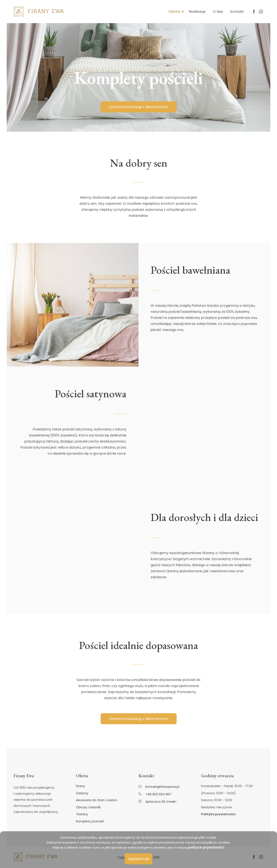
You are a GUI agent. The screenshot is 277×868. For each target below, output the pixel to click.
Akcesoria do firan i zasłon (97, 800)
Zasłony (82, 793)
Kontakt (237, 12)
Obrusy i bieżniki (88, 807)
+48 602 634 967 (155, 794)
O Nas (218, 12)
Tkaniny (82, 814)
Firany (81, 786)
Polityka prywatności (218, 814)
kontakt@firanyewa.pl (159, 786)
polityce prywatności (206, 847)
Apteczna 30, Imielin (157, 802)
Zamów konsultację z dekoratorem (138, 107)
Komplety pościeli (90, 821)
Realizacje (197, 12)
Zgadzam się (138, 859)
